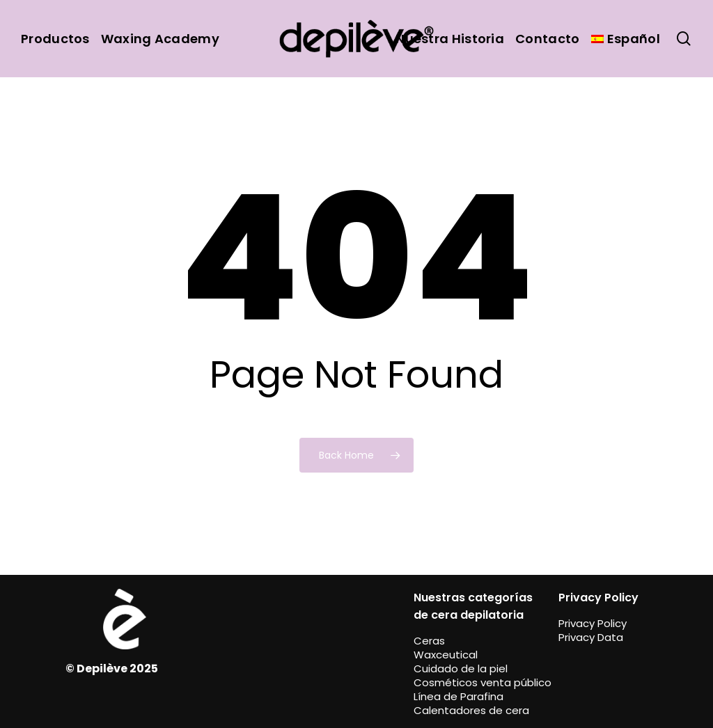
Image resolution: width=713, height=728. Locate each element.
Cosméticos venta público (483, 682)
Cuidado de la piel (461, 668)
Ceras (429, 641)
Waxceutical (446, 655)
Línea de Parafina (459, 696)
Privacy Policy (593, 623)
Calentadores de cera (471, 710)
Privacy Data (591, 637)
